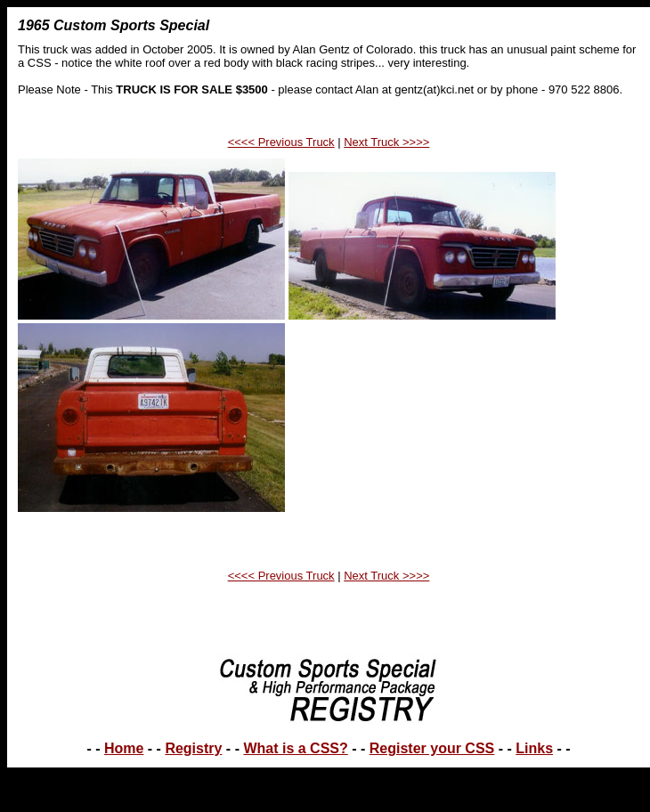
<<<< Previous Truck (281, 142)
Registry (193, 748)
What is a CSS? (295, 748)
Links (534, 748)
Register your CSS (432, 748)
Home (124, 748)
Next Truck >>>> (386, 142)
